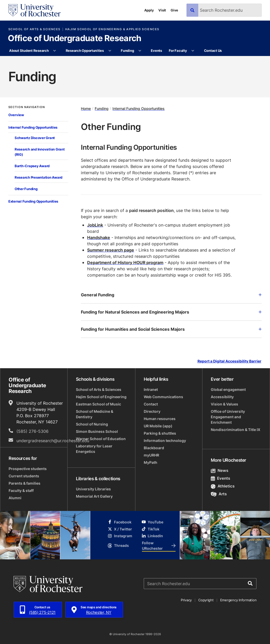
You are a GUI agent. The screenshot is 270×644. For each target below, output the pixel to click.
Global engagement (228, 389)
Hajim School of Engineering (101, 397)
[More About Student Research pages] (55, 51)
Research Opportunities (85, 51)
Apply (149, 10)
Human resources (160, 419)
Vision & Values (224, 404)
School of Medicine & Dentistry (95, 414)
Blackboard (154, 448)
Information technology (165, 440)
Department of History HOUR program (125, 262)
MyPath (151, 462)
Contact (151, 404)
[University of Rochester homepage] (34, 10)
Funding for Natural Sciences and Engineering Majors (171, 312)
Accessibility (222, 397)
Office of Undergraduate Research (75, 39)
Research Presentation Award (38, 177)
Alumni (15, 498)
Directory (152, 411)
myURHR (151, 455)
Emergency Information (238, 600)
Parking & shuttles (160, 433)
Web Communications (163, 397)
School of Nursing (92, 424)
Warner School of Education (101, 439)
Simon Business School (97, 431)
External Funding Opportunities (33, 201)
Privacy (186, 600)
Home (86, 108)
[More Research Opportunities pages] (110, 51)
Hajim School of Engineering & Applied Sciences (112, 29)
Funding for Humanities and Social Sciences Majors (171, 329)
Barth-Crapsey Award (32, 166)
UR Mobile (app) (158, 426)
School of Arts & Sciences (34, 29)
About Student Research (29, 51)
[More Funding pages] (140, 51)
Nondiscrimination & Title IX (236, 430)
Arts (219, 494)
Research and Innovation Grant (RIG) (40, 152)
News (220, 470)
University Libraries (93, 489)
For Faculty (178, 51)
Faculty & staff (21, 490)
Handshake (99, 237)
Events (156, 51)
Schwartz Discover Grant (35, 138)
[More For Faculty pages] (193, 51)
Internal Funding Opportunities (33, 127)
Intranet (151, 389)
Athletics (223, 486)
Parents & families (25, 483)
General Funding (171, 295)
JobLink (95, 225)
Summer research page (111, 250)
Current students (24, 476)
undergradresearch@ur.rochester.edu (53, 441)
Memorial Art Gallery (94, 496)
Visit (162, 10)
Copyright (206, 600)
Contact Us (213, 51)
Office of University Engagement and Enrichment (228, 417)
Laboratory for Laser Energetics (94, 449)
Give (174, 10)
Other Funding (26, 189)
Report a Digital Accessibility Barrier (229, 361)
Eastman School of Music (98, 404)
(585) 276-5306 (32, 431)
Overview (16, 115)
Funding (127, 51)
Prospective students (28, 469)
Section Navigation (27, 107)
